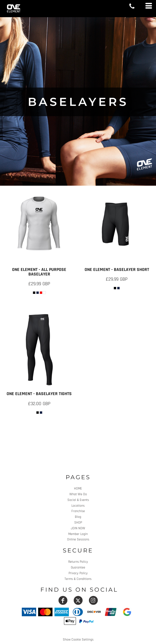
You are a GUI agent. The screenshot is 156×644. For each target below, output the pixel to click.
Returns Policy (78, 562)
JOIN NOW (78, 528)
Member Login (78, 534)
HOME (78, 489)
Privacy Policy (78, 573)
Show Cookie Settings (78, 640)
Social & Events (78, 500)
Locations (78, 506)
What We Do (78, 494)
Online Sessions (78, 539)
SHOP (78, 523)
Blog (78, 517)
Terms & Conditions (78, 579)
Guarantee (78, 567)
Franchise (78, 511)
